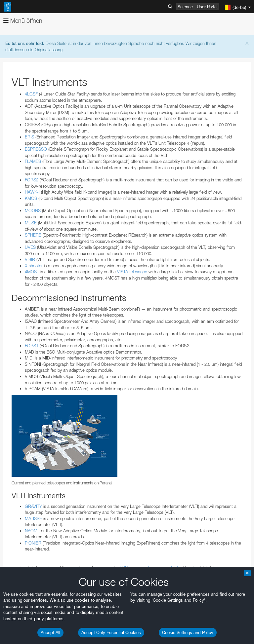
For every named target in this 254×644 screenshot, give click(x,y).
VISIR (30, 259)
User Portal (207, 7)
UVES (30, 247)
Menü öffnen (23, 21)
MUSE (31, 223)
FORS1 (32, 346)
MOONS (33, 210)
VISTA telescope (132, 272)
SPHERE (33, 235)
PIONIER (33, 543)
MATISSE (33, 518)
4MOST (32, 272)
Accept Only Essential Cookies (111, 632)
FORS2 (32, 180)
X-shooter (34, 266)
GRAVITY (33, 506)
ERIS (29, 137)
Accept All (50, 632)
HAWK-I (32, 192)
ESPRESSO (36, 149)
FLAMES (33, 161)
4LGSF (31, 94)
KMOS (31, 198)
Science (185, 7)
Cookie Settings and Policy (188, 632)
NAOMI (32, 531)
